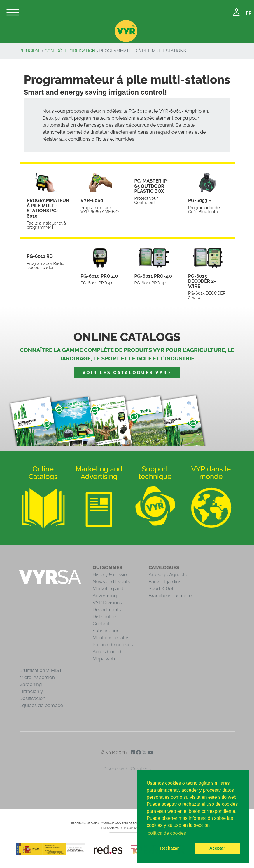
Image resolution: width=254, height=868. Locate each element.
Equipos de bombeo (41, 705)
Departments (107, 610)
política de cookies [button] (167, 833)
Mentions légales (111, 638)
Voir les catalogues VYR (127, 373)
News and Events (111, 582)
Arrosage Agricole (168, 575)
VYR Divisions (107, 603)
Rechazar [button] (169, 848)
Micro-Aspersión (37, 677)
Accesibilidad (107, 652)
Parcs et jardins (165, 582)
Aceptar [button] (217, 848)
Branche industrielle (170, 596)
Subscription (106, 631)
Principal (30, 51)
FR (249, 13)
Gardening (31, 684)
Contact (101, 624)
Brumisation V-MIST (41, 670)
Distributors (105, 617)
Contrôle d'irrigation (70, 51)
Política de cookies (113, 645)
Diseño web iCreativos (127, 769)
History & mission (111, 575)
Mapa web (104, 659)
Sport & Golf (162, 589)
